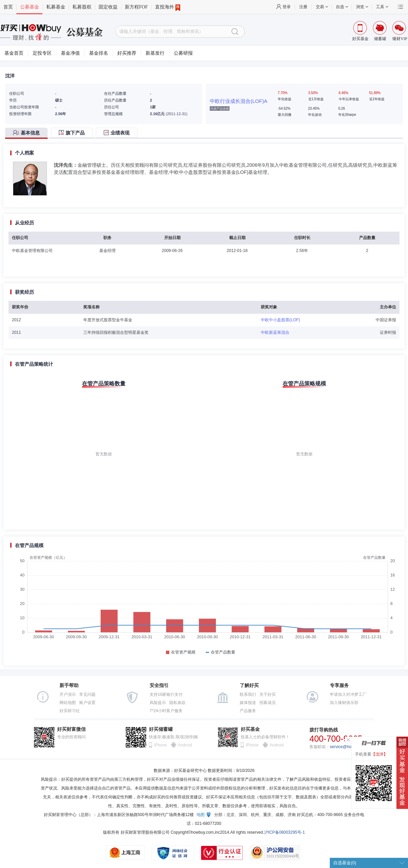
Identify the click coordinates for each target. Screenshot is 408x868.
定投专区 (42, 53)
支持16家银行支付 (166, 694)
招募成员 (268, 703)
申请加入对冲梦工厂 (348, 694)
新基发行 (155, 53)
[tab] (28, 133)
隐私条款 (177, 703)
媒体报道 (248, 703)
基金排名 (99, 53)
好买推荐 (127, 53)
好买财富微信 (71, 729)
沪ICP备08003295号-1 (285, 832)
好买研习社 (70, 711)
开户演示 (68, 694)
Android (185, 745)
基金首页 (14, 53)
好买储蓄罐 (161, 729)
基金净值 (70, 53)
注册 (303, 7)
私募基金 (56, 7)
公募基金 (30, 7)
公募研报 (183, 53)
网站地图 (68, 703)
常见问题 (87, 694)
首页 (8, 7)
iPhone (160, 745)
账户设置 (87, 703)
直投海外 (168, 7)
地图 (201, 815)
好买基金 (250, 729)
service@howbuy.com (350, 747)
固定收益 (108, 7)
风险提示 (158, 703)
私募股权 (82, 7)
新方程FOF (136, 7)
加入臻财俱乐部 (344, 703)
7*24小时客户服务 (166, 711)
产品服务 (248, 711)
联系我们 (248, 694)
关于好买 (268, 694)
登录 (287, 7)
